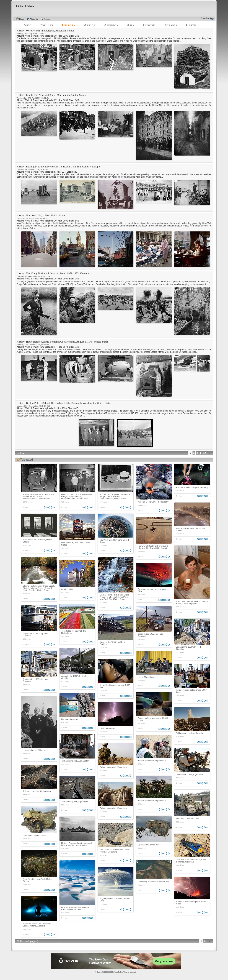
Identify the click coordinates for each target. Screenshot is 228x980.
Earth (191, 25)
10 (205, 453)
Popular (46, 25)
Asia (131, 25)
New (27, 25)
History (69, 25)
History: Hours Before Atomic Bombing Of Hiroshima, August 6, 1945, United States (62, 342)
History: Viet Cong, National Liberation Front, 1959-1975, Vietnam (53, 273)
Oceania (170, 25)
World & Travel (32, 36)
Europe (149, 25)
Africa (90, 25)
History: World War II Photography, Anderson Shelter (45, 31)
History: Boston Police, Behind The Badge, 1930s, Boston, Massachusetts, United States (64, 403)
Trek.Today (118, 972)
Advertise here (207, 18)
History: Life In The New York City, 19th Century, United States (51, 95)
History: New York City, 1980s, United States (41, 215)
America (111, 25)
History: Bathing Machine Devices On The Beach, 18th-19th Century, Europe (58, 167)
